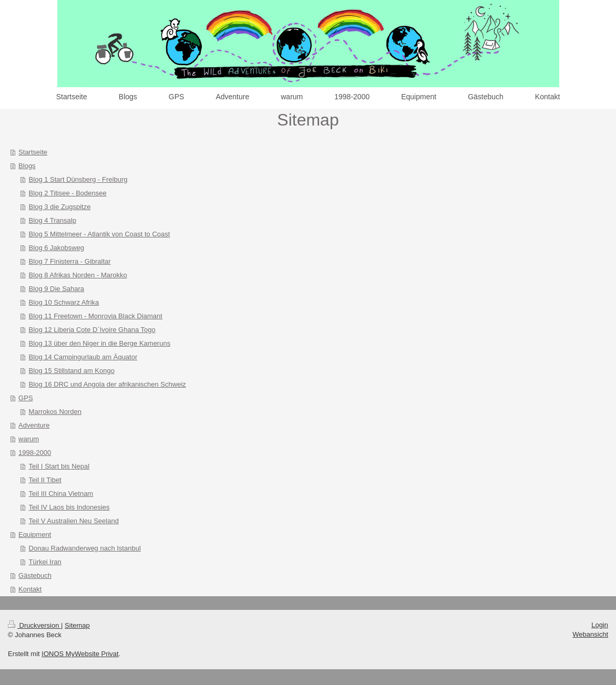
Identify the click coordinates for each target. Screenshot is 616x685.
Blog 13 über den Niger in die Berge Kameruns (100, 343)
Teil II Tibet (45, 480)
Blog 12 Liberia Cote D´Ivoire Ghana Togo (92, 330)
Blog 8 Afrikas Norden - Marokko (78, 275)
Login (600, 625)
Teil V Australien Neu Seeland (74, 521)
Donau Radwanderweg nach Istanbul (85, 548)
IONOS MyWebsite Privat (80, 654)
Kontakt (30, 589)
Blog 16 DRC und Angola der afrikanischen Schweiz (107, 384)
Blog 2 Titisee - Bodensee (68, 193)
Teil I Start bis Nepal (59, 466)
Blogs (27, 166)
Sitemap (77, 625)
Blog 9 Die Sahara (57, 289)
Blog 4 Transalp (53, 220)
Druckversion (34, 625)
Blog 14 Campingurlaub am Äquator (83, 357)
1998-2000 (35, 453)
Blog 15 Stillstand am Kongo (72, 371)
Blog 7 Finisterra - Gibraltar (70, 261)
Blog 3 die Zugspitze (60, 207)
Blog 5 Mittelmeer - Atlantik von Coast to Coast (100, 234)
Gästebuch (35, 575)
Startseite (33, 152)
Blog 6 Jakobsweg (57, 248)
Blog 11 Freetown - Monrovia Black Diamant (96, 316)
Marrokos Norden (55, 412)
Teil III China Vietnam (61, 494)
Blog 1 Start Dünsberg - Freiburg (78, 179)
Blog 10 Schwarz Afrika (64, 302)
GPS (25, 398)
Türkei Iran (45, 562)
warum (29, 439)
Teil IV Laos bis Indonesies (69, 507)
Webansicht (590, 634)
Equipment (35, 534)
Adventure (34, 425)
